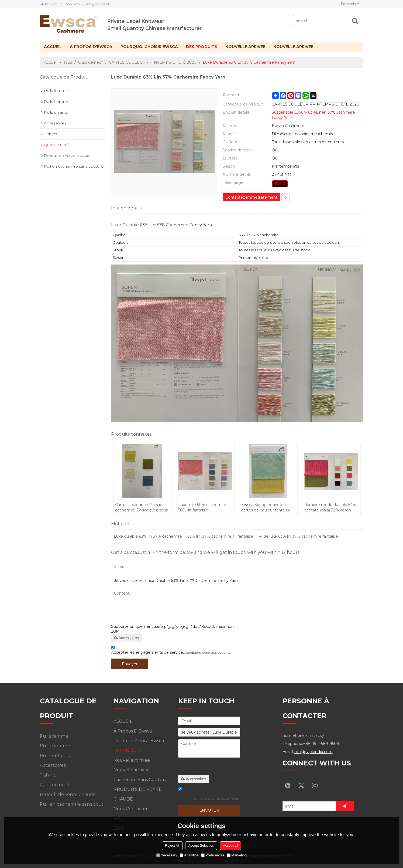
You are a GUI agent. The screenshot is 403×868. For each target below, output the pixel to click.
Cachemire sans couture (140, 780)
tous (68, 62)
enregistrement (97, 4)
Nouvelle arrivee (245, 47)
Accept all (230, 845)
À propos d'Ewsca (91, 47)
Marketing (237, 855)
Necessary (167, 855)
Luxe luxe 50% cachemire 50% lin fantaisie (202, 507)
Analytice (189, 855)
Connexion (72, 4)
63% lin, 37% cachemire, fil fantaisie (220, 536)
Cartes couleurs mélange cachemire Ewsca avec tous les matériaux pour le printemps (141, 508)
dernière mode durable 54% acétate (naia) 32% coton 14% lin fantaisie (330, 508)
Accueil (51, 62)
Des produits (202, 47)
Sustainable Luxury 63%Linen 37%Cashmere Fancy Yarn (313, 115)
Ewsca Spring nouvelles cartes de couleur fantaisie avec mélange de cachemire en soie (268, 508)
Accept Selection (201, 845)
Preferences (213, 855)
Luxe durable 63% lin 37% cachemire (148, 536)
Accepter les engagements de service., (171, 651)
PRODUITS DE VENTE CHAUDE (138, 794)
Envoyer (130, 664)
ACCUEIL (53, 47)
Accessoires (126, 638)
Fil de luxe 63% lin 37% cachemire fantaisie (298, 536)
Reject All (172, 845)
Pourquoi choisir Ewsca (149, 47)
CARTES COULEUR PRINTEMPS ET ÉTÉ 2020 (153, 62)
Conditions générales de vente (208, 652)
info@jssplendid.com (313, 752)
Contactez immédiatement (251, 197)
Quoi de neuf (90, 62)
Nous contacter (131, 809)
